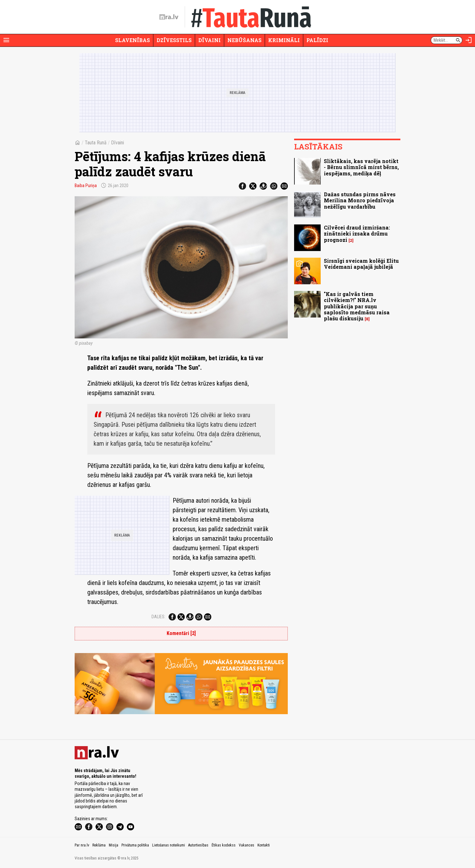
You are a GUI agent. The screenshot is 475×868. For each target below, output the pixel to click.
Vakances (247, 845)
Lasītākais (318, 147)
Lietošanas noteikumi (169, 845)
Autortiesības (198, 845)
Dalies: (158, 617)
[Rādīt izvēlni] (6, 40)
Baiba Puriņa (86, 186)
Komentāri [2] (181, 633)
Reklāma (99, 845)
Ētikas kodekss (224, 845)
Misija (114, 845)
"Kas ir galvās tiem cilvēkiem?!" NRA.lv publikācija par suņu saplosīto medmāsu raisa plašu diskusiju (357, 306)
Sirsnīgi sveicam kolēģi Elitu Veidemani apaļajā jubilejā (361, 264)
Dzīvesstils (174, 40)
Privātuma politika (135, 845)
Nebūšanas (244, 40)
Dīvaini (210, 40)
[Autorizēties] (469, 40)
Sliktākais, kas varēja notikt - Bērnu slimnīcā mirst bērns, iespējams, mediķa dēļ (361, 167)
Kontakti (264, 845)
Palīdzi (317, 40)
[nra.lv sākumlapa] (169, 17)
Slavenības (133, 40)
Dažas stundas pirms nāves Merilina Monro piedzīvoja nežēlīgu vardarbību (360, 200)
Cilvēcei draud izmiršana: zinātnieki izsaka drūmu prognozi (357, 233)
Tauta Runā (96, 143)
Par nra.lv (82, 845)
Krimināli (284, 40)
